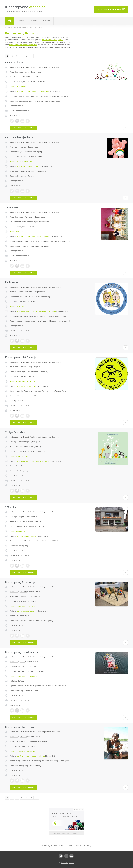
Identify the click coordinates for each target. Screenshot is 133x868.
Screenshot (55, 92)
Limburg (13, 442)
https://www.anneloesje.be (27, 611)
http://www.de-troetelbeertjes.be (29, 166)
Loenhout (23, 592)
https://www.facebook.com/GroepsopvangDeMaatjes (36, 311)
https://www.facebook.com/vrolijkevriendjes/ (33, 461)
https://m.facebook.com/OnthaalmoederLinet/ (34, 236)
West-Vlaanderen (16, 72)
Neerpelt (21, 517)
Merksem (23, 367)
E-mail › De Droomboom (19, 87)
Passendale (29, 217)
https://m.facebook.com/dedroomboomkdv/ (33, 92)
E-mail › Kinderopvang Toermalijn (22, 751)
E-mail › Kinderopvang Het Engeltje (23, 381)
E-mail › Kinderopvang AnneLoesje (23, 606)
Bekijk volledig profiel (24, 128)
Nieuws (20, 21)
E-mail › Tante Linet (17, 232)
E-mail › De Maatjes (17, 307)
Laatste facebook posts (19, 111)
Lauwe (27, 72)
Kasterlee (23, 736)
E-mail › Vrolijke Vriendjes (19, 456)
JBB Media (64, 863)
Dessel (22, 662)
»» (36, 56)
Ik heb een (111, 9)
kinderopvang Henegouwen (53, 40)
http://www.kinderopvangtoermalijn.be (31, 756)
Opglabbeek (22, 442)
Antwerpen (14, 147)
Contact (47, 21)
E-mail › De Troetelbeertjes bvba (22, 162)
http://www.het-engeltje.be (26, 386)
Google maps (37, 72)
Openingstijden (16, 106)
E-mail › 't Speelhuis (17, 531)
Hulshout (23, 147)
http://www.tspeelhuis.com (26, 536)
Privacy (71, 863)
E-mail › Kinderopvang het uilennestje (24, 676)
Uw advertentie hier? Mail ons (66, 833)
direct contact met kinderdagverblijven (23, 45)
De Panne (28, 292)
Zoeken (33, 21)
